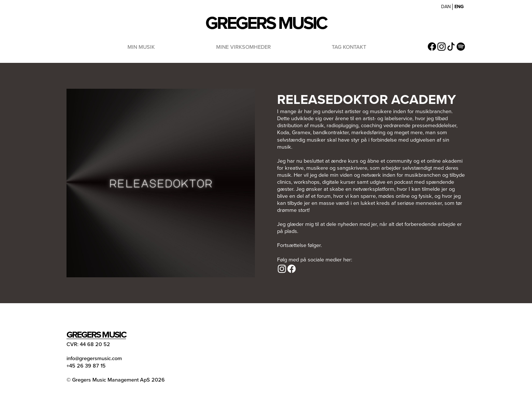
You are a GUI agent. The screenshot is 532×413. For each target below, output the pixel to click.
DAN (446, 7)
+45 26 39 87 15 (86, 365)
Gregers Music (266, 23)
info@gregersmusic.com (94, 358)
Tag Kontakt (349, 47)
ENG (459, 7)
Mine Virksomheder (243, 47)
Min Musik (141, 47)
